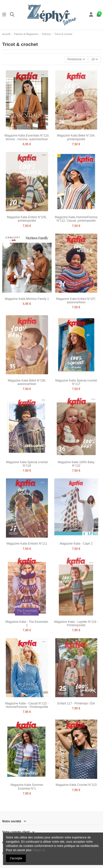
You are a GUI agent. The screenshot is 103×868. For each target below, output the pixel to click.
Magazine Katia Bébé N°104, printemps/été (76, 137)
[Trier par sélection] (76, 59)
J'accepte (16, 858)
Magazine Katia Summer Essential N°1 (27, 787)
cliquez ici (39, 850)
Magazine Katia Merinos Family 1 (27, 299)
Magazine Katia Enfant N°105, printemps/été (27, 219)
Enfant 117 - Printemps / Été (76, 703)
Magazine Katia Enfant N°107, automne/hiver (76, 301)
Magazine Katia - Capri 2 (76, 544)
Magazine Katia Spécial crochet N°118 (27, 464)
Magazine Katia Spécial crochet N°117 (76, 382)
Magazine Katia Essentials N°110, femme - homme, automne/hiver (27, 137)
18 (95, 59)
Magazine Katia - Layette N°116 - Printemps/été (76, 624)
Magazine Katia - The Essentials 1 (27, 624)
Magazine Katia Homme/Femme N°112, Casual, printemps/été (76, 219)
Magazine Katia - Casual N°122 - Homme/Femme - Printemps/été (27, 705)
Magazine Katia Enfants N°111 (27, 544)
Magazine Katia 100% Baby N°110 (76, 464)
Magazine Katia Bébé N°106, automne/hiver (27, 382)
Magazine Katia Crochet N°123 (76, 785)
